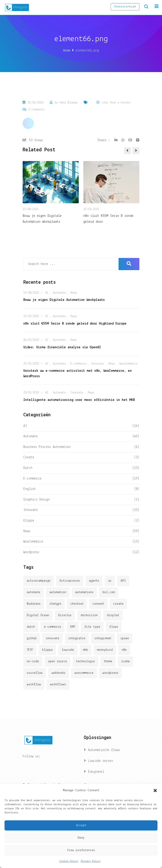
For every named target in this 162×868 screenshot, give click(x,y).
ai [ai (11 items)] (110, 581)
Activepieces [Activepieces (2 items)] (70, 581)
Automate (59, 293)
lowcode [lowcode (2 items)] (68, 650)
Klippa (29, 521)
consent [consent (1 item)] (98, 604)
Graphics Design (37, 500)
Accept (81, 825)
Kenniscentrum (125, 7)
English (29, 489)
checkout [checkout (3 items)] (77, 604)
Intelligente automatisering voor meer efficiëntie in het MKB (79, 400)
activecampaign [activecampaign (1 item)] (39, 581)
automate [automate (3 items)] (33, 592)
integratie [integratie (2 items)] (77, 638)
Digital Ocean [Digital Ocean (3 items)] (38, 615)
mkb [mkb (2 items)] (86, 650)
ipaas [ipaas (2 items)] (125, 638)
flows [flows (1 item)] (114, 627)
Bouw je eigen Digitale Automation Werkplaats (64, 300)
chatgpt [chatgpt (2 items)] (55, 604)
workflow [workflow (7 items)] (34, 684)
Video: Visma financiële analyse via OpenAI (62, 347)
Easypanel (96, 772)
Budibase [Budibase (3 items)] (34, 604)
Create (29, 457)
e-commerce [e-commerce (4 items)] (52, 627)
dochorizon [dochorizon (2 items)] (89, 615)
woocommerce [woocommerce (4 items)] (84, 673)
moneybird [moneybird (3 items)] (105, 650)
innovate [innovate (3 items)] (52, 638)
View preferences (81, 850)
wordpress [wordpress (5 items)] (110, 673)
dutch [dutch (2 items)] (31, 627)
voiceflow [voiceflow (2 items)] (35, 673)
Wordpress (31, 552)
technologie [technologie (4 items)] (85, 661)
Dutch (28, 468)
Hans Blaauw (68, 103)
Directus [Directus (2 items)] (65, 615)
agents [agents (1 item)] (94, 581)
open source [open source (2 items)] (57, 661)
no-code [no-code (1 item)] (33, 661)
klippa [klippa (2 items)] (47, 650)
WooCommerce (129, 364)
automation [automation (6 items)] (58, 592)
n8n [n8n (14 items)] (124, 650)
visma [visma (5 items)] (125, 661)
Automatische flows (104, 750)
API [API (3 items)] (123, 581)
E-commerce (78, 364)
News (74, 293)
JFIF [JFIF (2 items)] (30, 650)
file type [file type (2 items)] (92, 627)
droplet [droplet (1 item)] (113, 615)
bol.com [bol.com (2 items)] (109, 592)
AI (47, 293)
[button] (155, 791)
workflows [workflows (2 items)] (58, 684)
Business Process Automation (47, 447)
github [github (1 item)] (32, 638)
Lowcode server (101, 761)
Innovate (97, 364)
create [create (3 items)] (118, 604)
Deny (81, 838)
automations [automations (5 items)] (84, 592)
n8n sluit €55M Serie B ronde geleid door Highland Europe (75, 324)
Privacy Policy (91, 861)
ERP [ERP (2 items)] (73, 627)
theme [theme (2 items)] (108, 661)
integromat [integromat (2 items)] (103, 638)
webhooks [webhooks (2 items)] (58, 673)
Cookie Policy (69, 861)
